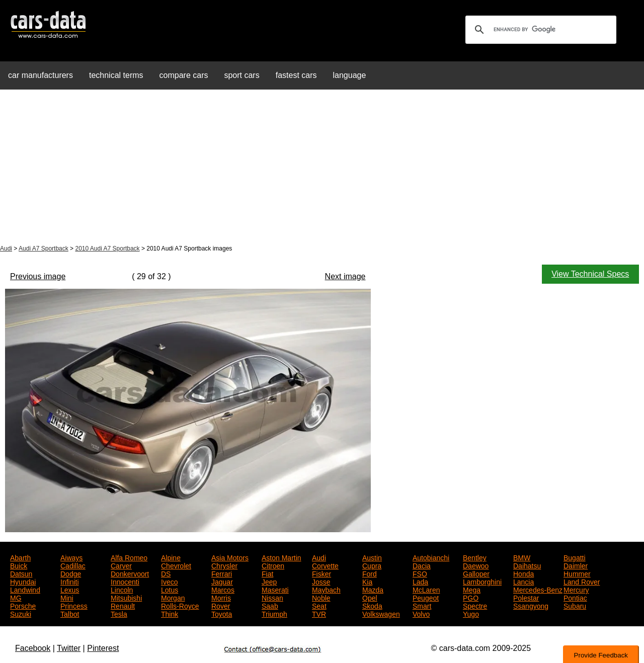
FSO (420, 573)
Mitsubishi (126, 597)
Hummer (577, 573)
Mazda (373, 589)
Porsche (23, 605)
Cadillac (73, 565)
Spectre (475, 605)
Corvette (325, 565)
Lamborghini (482, 581)
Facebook (33, 648)
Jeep (269, 581)
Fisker (321, 573)
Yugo (471, 613)
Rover (221, 605)
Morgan (173, 597)
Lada (420, 581)
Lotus (170, 589)
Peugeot (426, 597)
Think (170, 613)
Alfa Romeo (129, 557)
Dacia (422, 565)
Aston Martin (281, 557)
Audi (6, 248)
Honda (524, 573)
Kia (367, 581)
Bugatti (575, 557)
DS (166, 573)
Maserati (275, 589)
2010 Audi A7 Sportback (107, 248)
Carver (121, 565)
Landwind (25, 589)
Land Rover (582, 581)
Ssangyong (531, 605)
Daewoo (476, 565)
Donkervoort (130, 573)
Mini (67, 597)
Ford (370, 573)
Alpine (171, 557)
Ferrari (222, 573)
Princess (74, 605)
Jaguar (222, 581)
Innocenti (125, 581)
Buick (19, 565)
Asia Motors (230, 557)
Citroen (273, 565)
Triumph (274, 613)
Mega (472, 589)
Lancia (524, 581)
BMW (522, 557)
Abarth (20, 557)
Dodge (71, 573)
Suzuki (21, 613)
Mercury (576, 589)
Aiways (71, 557)
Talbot (70, 613)
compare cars (184, 75)
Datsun (21, 573)
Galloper (476, 573)
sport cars (242, 75)
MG (16, 597)
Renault (123, 605)
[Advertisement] (322, 168)
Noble (321, 597)
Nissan (272, 597)
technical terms (116, 75)
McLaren (426, 589)
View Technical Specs (590, 274)
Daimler (576, 565)
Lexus (70, 589)
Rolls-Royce (180, 605)
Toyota (222, 613)
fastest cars (296, 75)
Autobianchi (431, 557)
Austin (372, 557)
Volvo (421, 613)
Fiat (267, 573)
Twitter (69, 648)
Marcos (223, 589)
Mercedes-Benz (538, 589)
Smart (422, 605)
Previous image (38, 276)
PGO (471, 597)
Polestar (526, 597)
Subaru (575, 605)
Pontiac (575, 597)
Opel (370, 597)
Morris (221, 597)
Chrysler (224, 565)
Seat (319, 605)
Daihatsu (527, 565)
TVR (319, 613)
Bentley (475, 557)
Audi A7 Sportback (44, 248)
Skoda (372, 605)
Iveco (169, 581)
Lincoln (122, 589)
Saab (270, 605)
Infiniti (70, 581)
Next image (345, 276)
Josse (321, 581)
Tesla (119, 613)
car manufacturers (41, 75)
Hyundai (23, 581)
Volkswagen (381, 613)
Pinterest (103, 648)
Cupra (372, 565)
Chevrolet (176, 565)
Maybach (326, 589)
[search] (539, 30)
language (350, 75)
